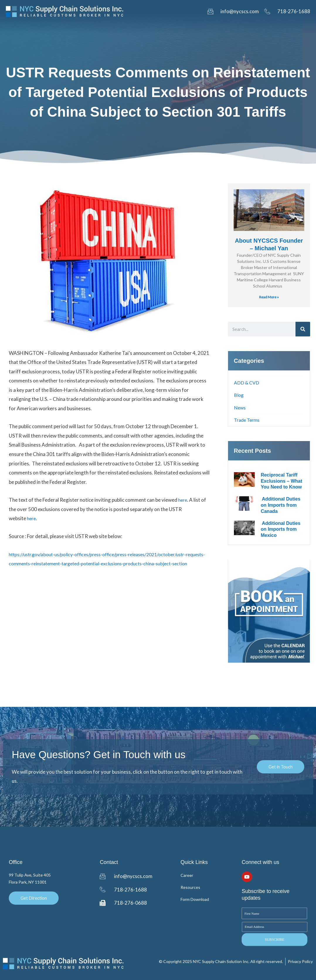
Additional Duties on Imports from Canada (280, 505)
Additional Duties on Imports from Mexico (280, 529)
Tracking (146, 29)
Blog (253, 29)
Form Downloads (185, 29)
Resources (225, 29)
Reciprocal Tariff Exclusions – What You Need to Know (281, 481)
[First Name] (274, 913)
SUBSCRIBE (275, 939)
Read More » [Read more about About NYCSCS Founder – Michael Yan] (269, 297)
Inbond (118, 29)
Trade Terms (248, 420)
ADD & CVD (247, 383)
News (240, 408)
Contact (277, 29)
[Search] (303, 329)
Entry (60, 29)
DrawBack (88, 29)
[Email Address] (275, 927)
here (183, 500)
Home (37, 29)
